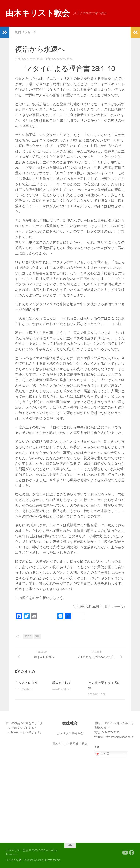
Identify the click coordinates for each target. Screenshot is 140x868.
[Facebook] (132, 853)
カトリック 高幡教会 (70, 733)
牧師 (37, 636)
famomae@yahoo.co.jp (119, 737)
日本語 (103, 754)
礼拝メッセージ (26, 32)
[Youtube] (125, 853)
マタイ (28, 636)
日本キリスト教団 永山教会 (70, 744)
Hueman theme (52, 860)
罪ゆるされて (61, 683)
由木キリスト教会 (38, 13)
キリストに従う (26, 683)
